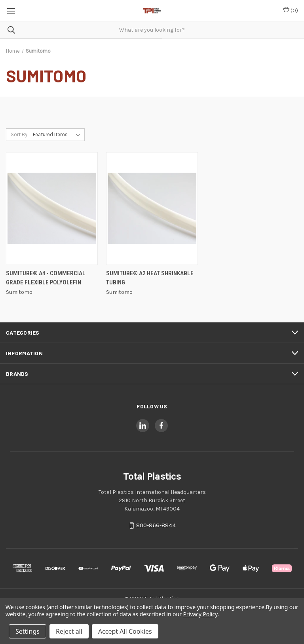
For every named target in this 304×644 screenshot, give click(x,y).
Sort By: (20, 134)
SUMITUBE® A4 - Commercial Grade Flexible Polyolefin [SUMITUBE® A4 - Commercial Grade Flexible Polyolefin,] (46, 278)
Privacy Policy (200, 614)
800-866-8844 (156, 526)
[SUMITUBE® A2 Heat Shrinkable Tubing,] (152, 209)
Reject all (69, 631)
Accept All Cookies (125, 631)
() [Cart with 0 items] (291, 10)
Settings (28, 631)
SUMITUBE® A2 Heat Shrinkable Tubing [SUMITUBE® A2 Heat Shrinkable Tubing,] (150, 278)
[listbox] (58, 135)
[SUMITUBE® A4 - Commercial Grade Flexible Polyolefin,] (52, 209)
